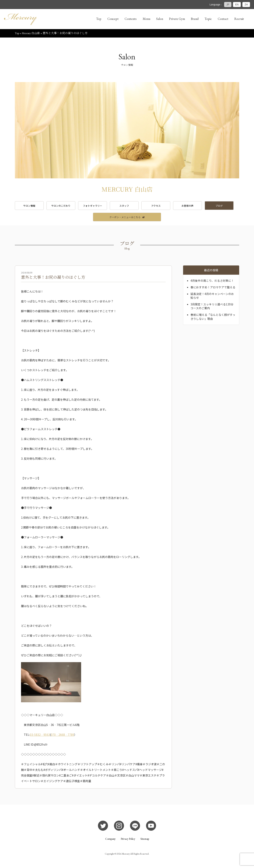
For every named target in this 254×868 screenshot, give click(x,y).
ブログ (224, 206)
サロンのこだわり (62, 206)
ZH (246, 5)
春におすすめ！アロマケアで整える (213, 288)
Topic (208, 19)
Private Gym (177, 19)
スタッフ (127, 206)
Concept (113, 19)
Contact (223, 19)
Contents (131, 19)
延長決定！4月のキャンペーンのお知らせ (212, 296)
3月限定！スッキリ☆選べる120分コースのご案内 (212, 307)
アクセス (160, 206)
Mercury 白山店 (31, 34)
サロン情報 (30, 206)
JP (228, 5)
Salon (160, 19)
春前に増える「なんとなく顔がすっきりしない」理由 (213, 317)
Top (99, 19)
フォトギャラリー (95, 206)
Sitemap (145, 840)
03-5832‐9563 (40, 735)
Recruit (239, 19)
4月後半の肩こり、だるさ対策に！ (212, 281)
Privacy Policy (128, 840)
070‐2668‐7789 (62, 735)
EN (237, 5)
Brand (195, 19)
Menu (146, 19)
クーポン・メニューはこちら (125, 218)
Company (110, 840)
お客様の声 (192, 206)
